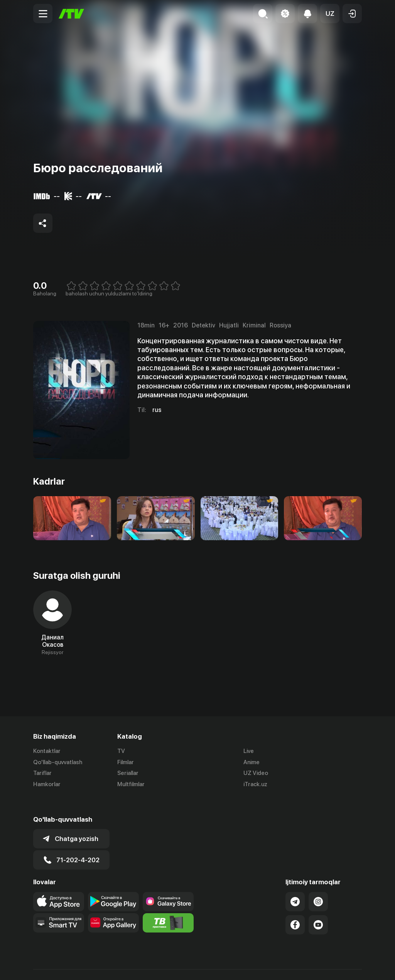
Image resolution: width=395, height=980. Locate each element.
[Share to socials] (43, 223)
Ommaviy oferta (287, 966)
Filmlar (126, 762)
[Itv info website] (168, 905)
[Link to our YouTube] (318, 907)
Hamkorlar (47, 785)
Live (249, 751)
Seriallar (128, 773)
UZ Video (256, 773)
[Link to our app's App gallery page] (113, 905)
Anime (252, 762)
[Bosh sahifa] (71, 14)
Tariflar (42, 773)
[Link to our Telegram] (295, 884)
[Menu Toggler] (43, 14)
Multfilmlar (131, 785)
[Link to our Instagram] (318, 884)
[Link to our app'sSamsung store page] (168, 884)
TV (121, 751)
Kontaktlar (47, 751)
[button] (330, 14)
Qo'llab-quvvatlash (58, 762)
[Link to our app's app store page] (59, 884)
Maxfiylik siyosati (340, 966)
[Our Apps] (59, 905)
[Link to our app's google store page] (113, 884)
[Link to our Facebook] (295, 907)
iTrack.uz (255, 785)
